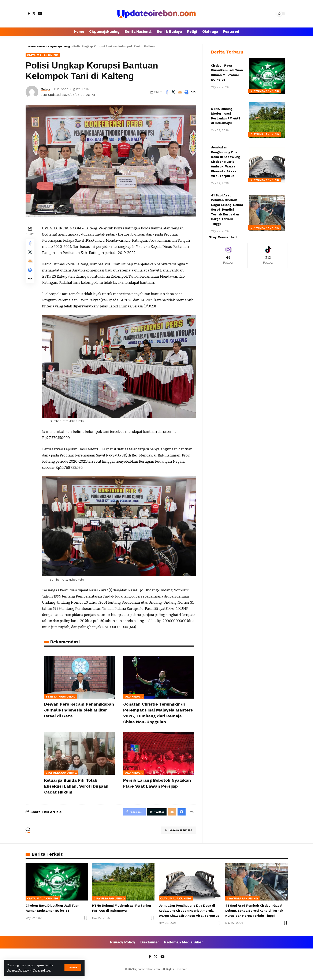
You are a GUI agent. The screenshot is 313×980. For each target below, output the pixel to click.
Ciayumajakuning (45, 55)
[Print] (186, 92)
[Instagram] (228, 253)
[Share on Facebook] (167, 92)
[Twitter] (34, 13)
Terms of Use (45, 970)
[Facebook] (29, 13)
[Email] (180, 92)
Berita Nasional (61, 697)
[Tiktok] (268, 253)
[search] (271, 14)
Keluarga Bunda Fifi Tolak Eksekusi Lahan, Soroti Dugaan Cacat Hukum (78, 786)
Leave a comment (173, 831)
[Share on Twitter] (173, 92)
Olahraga (134, 697)
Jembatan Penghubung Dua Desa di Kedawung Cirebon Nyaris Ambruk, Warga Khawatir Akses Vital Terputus (226, 158)
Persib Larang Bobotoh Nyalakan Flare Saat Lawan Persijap (153, 786)
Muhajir (46, 89)
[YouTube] (40, 13)
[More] (193, 92)
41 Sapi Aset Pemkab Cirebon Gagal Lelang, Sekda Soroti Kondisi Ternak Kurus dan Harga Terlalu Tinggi (227, 206)
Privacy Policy (18, 970)
